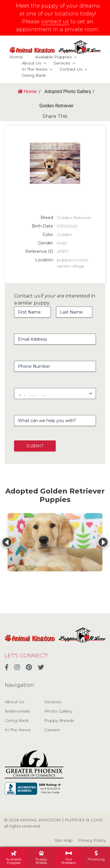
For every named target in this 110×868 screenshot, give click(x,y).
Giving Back (34, 75)
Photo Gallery (58, 711)
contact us (55, 22)
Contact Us (71, 69)
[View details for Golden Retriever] (55, 542)
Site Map (64, 840)
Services (62, 63)
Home (16, 57)
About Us (31, 63)
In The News (34, 69)
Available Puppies (53, 57)
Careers (52, 730)
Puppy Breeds (59, 720)
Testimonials (17, 711)
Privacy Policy (92, 840)
